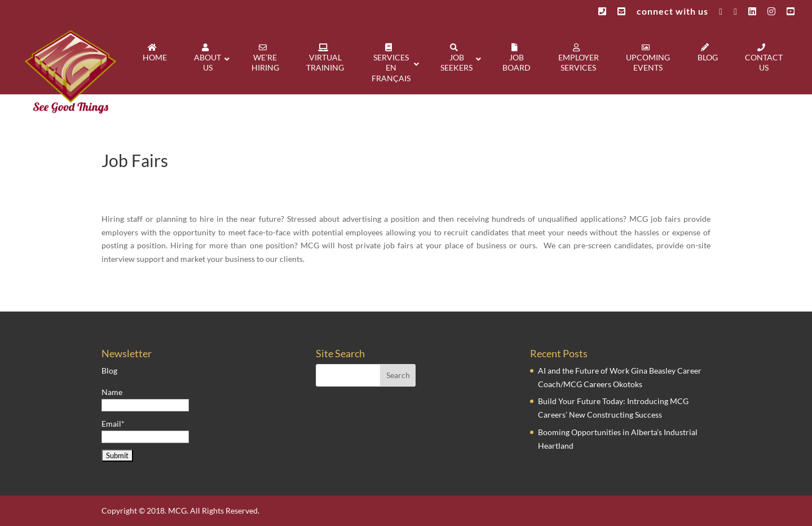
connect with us (672, 12)
